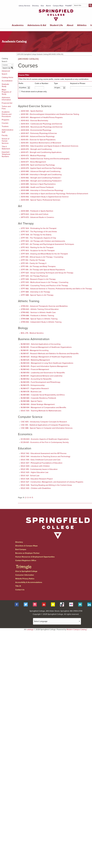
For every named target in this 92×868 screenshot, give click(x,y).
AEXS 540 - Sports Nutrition (32, 111)
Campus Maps (58, 6)
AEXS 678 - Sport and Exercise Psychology (38, 165)
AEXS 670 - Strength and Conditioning (36, 149)
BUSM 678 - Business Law (31, 392)
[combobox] (8, 65)
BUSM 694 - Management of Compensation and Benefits (43, 407)
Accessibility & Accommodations (29, 582)
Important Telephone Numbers (6, 154)
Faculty (5, 135)
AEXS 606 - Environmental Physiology (36, 130)
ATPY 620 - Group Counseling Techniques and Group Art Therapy (47, 273)
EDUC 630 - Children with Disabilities (36, 488)
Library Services (24, 6)
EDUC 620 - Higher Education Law (35, 472)
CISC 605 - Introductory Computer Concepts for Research (44, 422)
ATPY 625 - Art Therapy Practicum (34, 276)
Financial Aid (7, 103)
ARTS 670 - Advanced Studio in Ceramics (37, 217)
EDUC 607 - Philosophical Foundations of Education (42, 463)
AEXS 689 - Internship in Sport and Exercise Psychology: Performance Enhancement (54, 194)
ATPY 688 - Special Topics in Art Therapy (37, 295)
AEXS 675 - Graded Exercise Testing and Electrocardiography (45, 159)
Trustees (5, 126)
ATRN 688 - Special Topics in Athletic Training (39, 319)
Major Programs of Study (6, 92)
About (70, 25)
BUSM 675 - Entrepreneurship (33, 385)
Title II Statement (6, 148)
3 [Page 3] (28, 498)
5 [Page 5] (32, 498)
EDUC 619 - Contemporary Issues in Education (39, 469)
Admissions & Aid (37, 25)
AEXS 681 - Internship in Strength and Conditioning (41, 175)
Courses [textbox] (5, 65)
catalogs (30, 630)
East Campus (21, 549)
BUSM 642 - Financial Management (35, 369)
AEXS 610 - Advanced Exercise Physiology (38, 136)
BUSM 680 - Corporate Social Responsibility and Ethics (43, 395)
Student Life (56, 25)
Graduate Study (5, 85)
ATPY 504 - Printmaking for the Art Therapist (39, 228)
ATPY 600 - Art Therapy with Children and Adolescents (43, 241)
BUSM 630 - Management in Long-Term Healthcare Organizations (47, 363)
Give (42, 6)
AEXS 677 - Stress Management (33, 162)
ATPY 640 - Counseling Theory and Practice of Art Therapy (44, 286)
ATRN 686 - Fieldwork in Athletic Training (37, 316)
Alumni (48, 6)
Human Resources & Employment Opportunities (35, 557)
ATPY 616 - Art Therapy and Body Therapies (38, 266)
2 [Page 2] (26, 498)
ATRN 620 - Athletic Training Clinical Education (40, 309)
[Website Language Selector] (57, 621)
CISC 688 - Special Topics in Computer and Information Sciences (47, 428)
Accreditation (7, 81)
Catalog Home (7, 77)
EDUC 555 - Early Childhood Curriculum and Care (41, 460)
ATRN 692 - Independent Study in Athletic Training (41, 322)
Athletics (82, 25)
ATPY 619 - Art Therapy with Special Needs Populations (43, 270)
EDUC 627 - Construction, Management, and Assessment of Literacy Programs (52, 482)
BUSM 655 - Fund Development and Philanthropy (41, 382)
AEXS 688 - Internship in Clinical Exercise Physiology (42, 190)
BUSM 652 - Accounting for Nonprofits (36, 379)
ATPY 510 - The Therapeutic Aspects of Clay (38, 238)
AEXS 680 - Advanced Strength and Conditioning (41, 171)
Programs (5, 120)
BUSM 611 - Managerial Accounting (35, 350)
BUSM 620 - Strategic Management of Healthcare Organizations (46, 357)
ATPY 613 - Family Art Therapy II (34, 263)
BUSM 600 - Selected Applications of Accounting (41, 344)
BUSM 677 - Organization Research (35, 389)
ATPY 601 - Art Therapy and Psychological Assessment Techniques (47, 244)
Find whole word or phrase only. (34, 92)
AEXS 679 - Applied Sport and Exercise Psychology (41, 168)
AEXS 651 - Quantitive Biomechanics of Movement (41, 143)
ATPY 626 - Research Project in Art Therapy (38, 279)
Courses (5, 123)
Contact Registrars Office (26, 560)
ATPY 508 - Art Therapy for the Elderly (36, 235)
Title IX (18, 586)
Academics (18, 25)
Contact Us (20, 590)
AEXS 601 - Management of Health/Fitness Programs (42, 117)
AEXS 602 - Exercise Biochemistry (34, 121)
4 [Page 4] (30, 498)
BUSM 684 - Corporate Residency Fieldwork (38, 398)
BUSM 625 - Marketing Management (35, 360)
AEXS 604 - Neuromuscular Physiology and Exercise (42, 127)
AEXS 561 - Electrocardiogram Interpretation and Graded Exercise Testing (50, 114)
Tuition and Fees (6, 108)
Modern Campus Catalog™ (77, 630)
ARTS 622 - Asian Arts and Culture (35, 214)
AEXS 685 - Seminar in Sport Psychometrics (38, 184)
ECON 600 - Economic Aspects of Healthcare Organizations (45, 439)
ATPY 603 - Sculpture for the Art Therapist (38, 251)
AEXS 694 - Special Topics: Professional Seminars (40, 200)
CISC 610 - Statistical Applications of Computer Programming (45, 425)
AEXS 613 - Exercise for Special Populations (38, 140)
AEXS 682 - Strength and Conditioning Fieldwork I (41, 178)
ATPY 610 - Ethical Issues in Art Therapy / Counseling (42, 257)
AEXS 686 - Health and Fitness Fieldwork (37, 187)
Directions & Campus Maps (26, 546)
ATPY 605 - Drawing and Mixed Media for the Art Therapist (44, 254)
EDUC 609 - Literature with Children (35, 466)
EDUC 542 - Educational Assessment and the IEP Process (44, 453)
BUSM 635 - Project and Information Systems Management (44, 366)
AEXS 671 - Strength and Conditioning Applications (41, 152)
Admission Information (6, 99)
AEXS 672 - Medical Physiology (33, 156)
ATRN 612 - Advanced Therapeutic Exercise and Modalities (44, 306)
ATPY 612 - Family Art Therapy (33, 260)
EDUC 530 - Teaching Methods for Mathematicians (41, 411)
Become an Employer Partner (27, 553)
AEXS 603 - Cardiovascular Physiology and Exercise (41, 124)
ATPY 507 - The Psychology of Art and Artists (39, 232)
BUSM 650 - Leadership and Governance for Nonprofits (43, 373)
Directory (35, 6)
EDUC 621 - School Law (30, 476)
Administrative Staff (8, 131)
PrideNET (69, 6)
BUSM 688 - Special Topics (31, 401)
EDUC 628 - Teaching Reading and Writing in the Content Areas (46, 485)
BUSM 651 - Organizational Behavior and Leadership (42, 376)
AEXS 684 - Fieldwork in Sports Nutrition (37, 211)
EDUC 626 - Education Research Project (37, 479)
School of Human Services (6, 141)
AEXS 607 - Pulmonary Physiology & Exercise (39, 133)
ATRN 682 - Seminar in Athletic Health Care (38, 312)
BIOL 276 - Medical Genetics (32, 333)
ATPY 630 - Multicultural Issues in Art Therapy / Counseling (45, 282)
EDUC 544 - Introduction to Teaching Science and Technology (46, 456)
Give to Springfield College (26, 571)
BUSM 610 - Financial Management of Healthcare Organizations (46, 347)
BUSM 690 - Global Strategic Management (38, 404)
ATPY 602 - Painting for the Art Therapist (37, 247)
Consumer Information (25, 575)
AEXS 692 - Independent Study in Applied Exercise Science (45, 197)
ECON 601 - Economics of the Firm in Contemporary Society (45, 442)
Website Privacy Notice (25, 579)
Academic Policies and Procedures (7, 114)
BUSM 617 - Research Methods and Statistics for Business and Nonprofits (50, 354)
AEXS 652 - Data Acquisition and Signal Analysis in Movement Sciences (50, 146)
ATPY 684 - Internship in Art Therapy (35, 292)
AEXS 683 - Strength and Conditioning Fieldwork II (41, 181)
